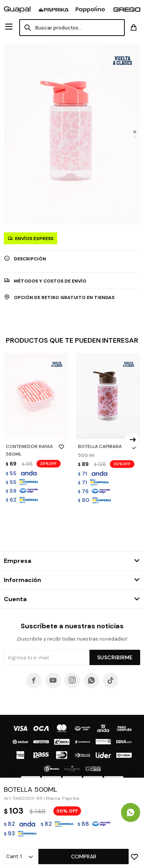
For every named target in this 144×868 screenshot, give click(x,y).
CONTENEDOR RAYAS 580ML (36, 450)
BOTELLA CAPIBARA (108, 446)
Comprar (84, 857)
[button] (135, 132)
